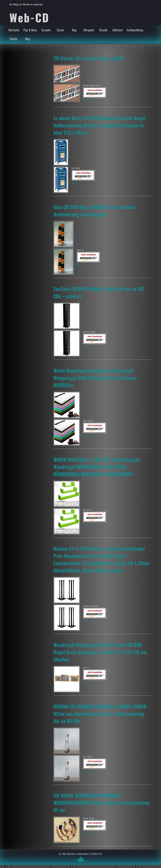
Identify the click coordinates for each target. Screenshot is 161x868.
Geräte (13, 39)
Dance (60, 30)
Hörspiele (89, 30)
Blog (28, 39)
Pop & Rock (30, 30)
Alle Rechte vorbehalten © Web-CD (82, 857)
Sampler (46, 30)
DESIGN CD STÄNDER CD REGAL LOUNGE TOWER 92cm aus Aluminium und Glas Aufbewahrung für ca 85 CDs (100, 714)
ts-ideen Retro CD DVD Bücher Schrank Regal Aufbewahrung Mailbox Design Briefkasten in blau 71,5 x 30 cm (100, 125)
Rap (74, 30)
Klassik (103, 30)
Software (118, 30)
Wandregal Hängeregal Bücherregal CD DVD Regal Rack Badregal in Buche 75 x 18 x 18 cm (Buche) (100, 652)
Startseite (14, 30)
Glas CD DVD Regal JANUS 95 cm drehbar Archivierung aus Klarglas (95, 211)
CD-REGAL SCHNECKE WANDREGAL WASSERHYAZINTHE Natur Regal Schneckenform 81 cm (101, 803)
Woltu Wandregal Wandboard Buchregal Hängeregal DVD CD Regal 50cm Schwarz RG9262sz (95, 378)
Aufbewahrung (135, 30)
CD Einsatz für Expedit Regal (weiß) (89, 58)
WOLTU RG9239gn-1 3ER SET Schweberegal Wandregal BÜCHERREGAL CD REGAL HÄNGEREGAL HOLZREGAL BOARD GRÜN (96, 467)
